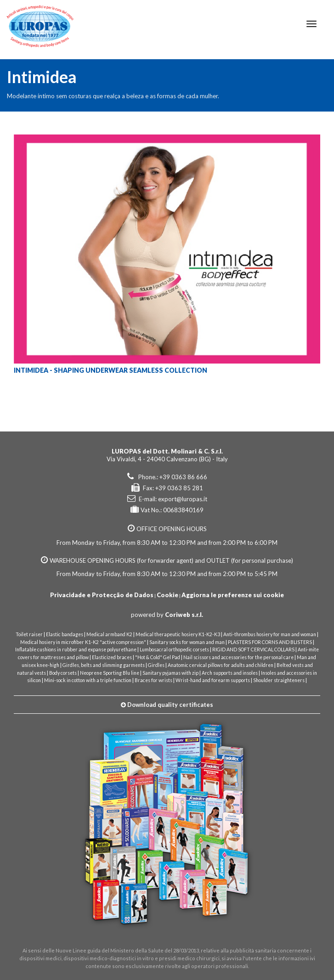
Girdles (156, 665)
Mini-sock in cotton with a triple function (88, 680)
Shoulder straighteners (279, 680)
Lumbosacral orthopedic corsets (174, 650)
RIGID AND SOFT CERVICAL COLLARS (253, 650)
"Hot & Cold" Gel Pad (158, 657)
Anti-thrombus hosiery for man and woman (270, 634)
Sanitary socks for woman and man (187, 642)
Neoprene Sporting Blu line (110, 673)
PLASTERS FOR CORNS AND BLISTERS (270, 642)
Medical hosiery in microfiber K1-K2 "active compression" (83, 642)
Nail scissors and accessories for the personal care (238, 657)
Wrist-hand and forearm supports (213, 680)
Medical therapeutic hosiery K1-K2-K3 (178, 634)
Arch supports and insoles (230, 673)
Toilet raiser (29, 634)
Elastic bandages (65, 634)
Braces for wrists (153, 680)
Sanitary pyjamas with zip (170, 673)
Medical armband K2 (109, 634)
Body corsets (63, 673)
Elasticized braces (112, 657)
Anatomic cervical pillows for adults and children (221, 665)
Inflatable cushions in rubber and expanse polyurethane (76, 650)
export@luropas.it (183, 499)
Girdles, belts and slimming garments (104, 665)
